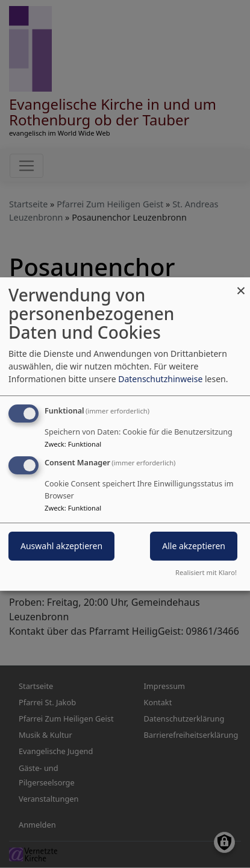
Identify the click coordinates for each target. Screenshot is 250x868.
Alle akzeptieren (194, 546)
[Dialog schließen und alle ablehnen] (241, 285)
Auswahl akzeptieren (61, 546)
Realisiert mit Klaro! (206, 572)
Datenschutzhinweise (160, 379)
